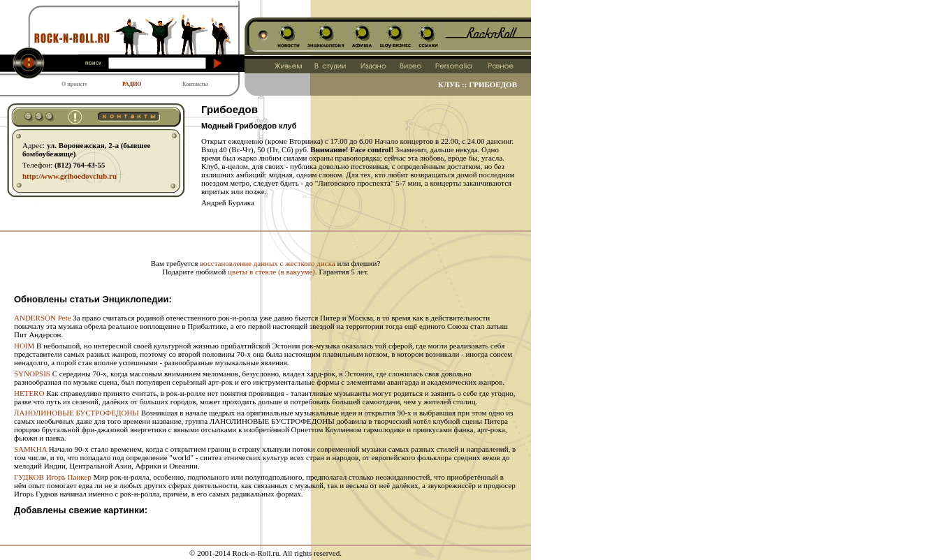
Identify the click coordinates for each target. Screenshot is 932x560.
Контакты (195, 84)
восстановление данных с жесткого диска (268, 263)
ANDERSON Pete (43, 318)
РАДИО (132, 84)
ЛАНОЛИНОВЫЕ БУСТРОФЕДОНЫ (77, 413)
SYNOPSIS (32, 374)
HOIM (24, 346)
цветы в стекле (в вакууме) (271, 272)
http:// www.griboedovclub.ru (70, 176)
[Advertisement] (265, 237)
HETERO (29, 393)
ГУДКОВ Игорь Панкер (53, 477)
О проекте (74, 84)
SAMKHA (30, 449)
